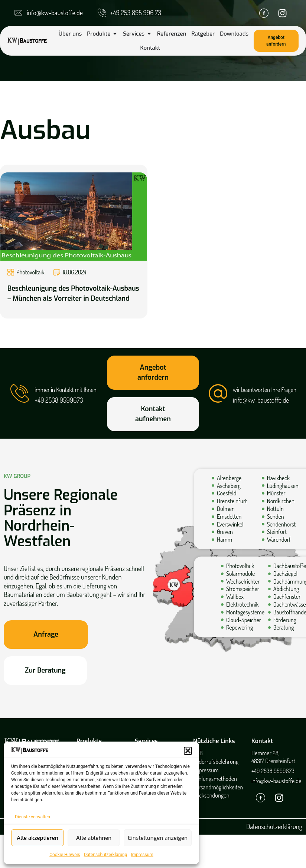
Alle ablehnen (94, 838)
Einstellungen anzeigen (158, 838)
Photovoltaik (30, 272)
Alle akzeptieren (38, 838)
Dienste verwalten (32, 817)
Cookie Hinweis (65, 855)
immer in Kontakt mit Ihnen (65, 390)
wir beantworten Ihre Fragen (265, 390)
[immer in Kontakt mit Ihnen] (20, 393)
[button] (188, 751)
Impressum (142, 855)
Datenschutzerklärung (106, 855)
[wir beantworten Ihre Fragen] (218, 393)
